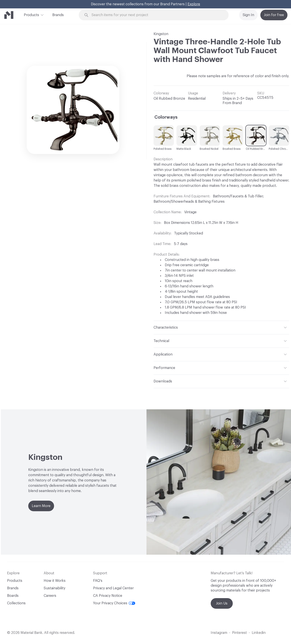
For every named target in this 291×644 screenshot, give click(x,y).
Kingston (161, 34)
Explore (194, 4)
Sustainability (54, 588)
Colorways (166, 117)
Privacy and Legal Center (113, 588)
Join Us (222, 603)
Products (31, 15)
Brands (58, 15)
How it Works (55, 581)
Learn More (41, 506)
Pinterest (239, 633)
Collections (16, 603)
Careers (50, 596)
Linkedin (259, 633)
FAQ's (98, 581)
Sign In (248, 15)
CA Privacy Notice (108, 596)
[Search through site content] (156, 15)
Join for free (274, 15)
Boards (13, 596)
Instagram (219, 633)
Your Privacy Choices (114, 603)
